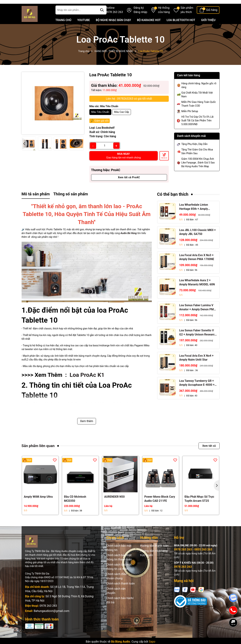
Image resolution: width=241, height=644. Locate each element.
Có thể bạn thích (173, 203)
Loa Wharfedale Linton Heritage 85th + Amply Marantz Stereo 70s (194, 216)
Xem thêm (87, 430)
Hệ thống (164, 19)
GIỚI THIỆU (208, 29)
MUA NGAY (124, 164)
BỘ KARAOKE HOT (149, 29)
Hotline (114, 19)
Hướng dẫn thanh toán (154, 554)
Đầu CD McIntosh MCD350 (75, 508)
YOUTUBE (84, 29)
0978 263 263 (48, 615)
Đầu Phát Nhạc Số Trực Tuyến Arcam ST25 (199, 508)
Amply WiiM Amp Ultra (38, 506)
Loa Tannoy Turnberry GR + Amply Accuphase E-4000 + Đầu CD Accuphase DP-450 (197, 392)
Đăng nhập (140, 21)
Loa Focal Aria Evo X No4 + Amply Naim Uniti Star (196, 366)
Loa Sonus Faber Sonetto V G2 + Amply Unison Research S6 (198, 342)
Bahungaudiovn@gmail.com (52, 620)
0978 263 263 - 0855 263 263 (193, 558)
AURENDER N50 (114, 506)
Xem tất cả (209, 455)
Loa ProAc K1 (87, 384)
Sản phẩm (187, 19)
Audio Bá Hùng (129, 242)
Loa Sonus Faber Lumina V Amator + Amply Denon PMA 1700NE (198, 316)
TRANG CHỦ (63, 29)
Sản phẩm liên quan (38, 455)
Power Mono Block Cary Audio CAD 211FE (160, 508)
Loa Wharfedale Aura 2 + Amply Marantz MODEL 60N (197, 291)
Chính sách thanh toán (121, 592)
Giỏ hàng (212, 19)
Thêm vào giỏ (164, 167)
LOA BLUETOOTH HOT (181, 29)
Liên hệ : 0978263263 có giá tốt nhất (129, 107)
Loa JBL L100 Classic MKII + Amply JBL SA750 (198, 241)
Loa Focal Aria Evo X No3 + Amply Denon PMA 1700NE (197, 266)
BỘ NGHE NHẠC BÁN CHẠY (113, 29)
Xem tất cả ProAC (129, 186)
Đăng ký (139, 16)
